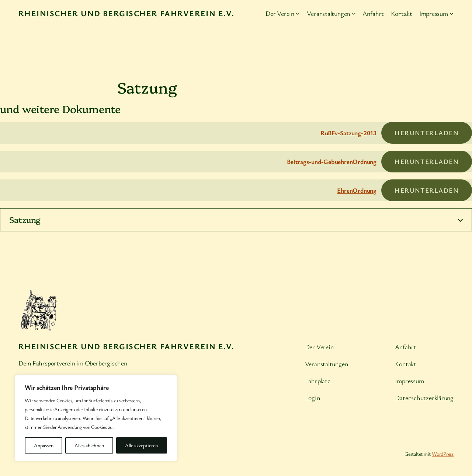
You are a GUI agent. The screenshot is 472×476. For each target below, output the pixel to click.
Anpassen (44, 445)
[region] (96, 418)
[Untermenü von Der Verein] (298, 13)
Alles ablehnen (89, 445)
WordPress (443, 454)
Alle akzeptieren (141, 445)
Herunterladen (427, 133)
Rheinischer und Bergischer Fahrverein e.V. (126, 13)
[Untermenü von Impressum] (452, 13)
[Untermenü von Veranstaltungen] (354, 13)
